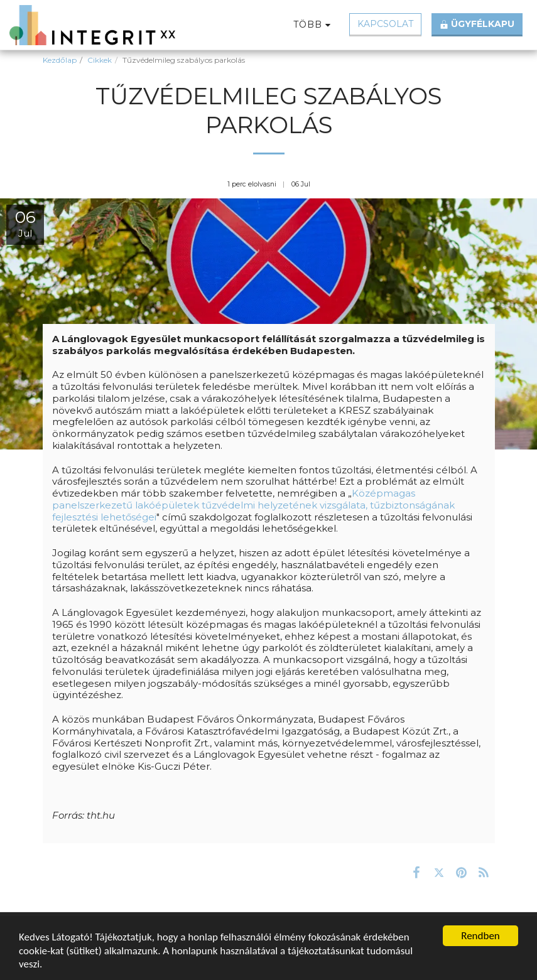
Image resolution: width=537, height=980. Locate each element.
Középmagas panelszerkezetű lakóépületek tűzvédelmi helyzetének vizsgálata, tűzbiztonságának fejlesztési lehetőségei (253, 505)
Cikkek (100, 60)
